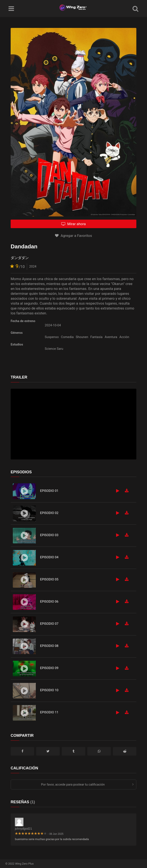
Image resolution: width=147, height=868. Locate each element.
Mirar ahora (74, 224)
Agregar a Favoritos (73, 236)
